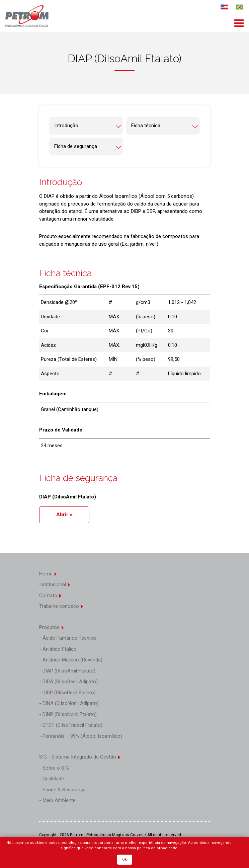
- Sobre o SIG (54, 768)
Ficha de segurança (88, 147)
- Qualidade (52, 779)
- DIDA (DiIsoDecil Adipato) (68, 682)
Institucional (55, 584)
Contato (51, 596)
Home (48, 574)
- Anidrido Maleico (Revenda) (71, 660)
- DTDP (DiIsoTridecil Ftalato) (71, 725)
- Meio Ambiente (57, 800)
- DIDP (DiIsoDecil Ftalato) (67, 693)
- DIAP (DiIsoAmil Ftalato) (67, 671)
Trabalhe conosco (61, 606)
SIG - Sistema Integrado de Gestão (80, 757)
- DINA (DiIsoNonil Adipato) (69, 703)
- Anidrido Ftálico (58, 649)
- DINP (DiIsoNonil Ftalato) (68, 714)
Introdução (88, 126)
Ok (124, 859)
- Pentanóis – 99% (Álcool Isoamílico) (81, 736)
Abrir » (64, 515)
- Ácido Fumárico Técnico (68, 638)
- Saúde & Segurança (62, 790)
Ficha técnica (165, 126)
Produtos (52, 627)
